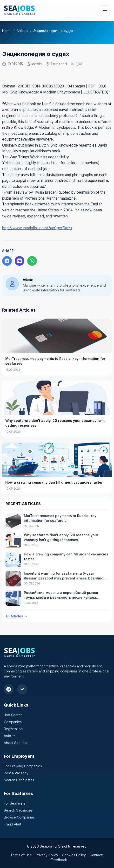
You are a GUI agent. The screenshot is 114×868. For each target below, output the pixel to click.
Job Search (13, 715)
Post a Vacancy (16, 773)
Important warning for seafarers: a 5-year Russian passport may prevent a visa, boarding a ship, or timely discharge (65, 576)
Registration (13, 729)
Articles (22, 31)
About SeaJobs (16, 743)
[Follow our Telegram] (9, 689)
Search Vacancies (18, 810)
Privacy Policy (47, 855)
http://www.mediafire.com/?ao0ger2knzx (37, 228)
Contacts (97, 855)
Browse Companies (19, 817)
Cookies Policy (74, 855)
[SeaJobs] (31, 11)
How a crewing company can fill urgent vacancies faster (54, 482)
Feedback (59, 860)
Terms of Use (21, 855)
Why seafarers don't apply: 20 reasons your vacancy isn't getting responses (55, 423)
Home (7, 31)
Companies (13, 722)
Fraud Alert (13, 824)
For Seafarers (15, 803)
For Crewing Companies (23, 766)
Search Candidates (19, 780)
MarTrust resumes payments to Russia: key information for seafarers (55, 361)
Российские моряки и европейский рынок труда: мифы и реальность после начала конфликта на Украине (61, 595)
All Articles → (17, 616)
